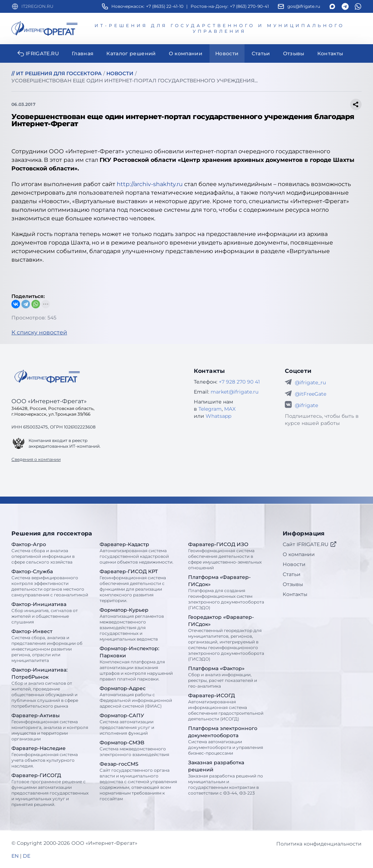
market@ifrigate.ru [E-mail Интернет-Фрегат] (235, 392)
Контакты (295, 594)
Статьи (292, 574)
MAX (230, 409)
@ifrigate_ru (310, 382)
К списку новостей (39, 332)
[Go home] (47, 376)
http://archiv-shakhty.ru (150, 184)
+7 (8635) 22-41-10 (165, 6)
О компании (299, 554)
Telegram (210, 409)
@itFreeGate (311, 394)
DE (27, 856)
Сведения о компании (36, 459)
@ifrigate (306, 405)
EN (15, 856)
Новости (294, 564)
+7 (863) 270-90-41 (249, 6)
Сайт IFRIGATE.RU (310, 544)
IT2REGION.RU (37, 6)
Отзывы (293, 584)
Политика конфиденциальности (319, 844)
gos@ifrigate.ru (304, 6)
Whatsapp (218, 416)
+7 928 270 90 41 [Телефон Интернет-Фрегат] (239, 382)
